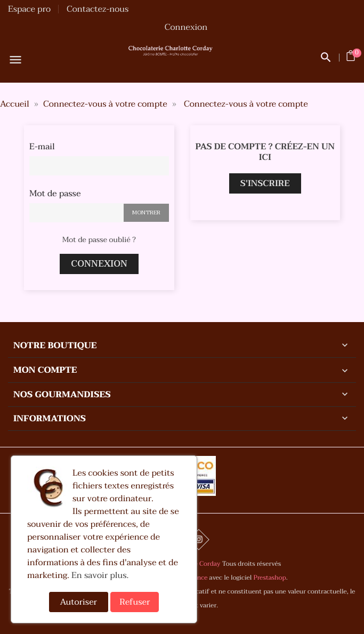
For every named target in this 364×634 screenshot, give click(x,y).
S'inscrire (265, 183)
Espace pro (29, 9)
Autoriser (79, 602)
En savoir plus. (100, 575)
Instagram (199, 540)
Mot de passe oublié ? (99, 240)
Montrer (146, 212)
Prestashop (270, 578)
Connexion (99, 264)
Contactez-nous (98, 9)
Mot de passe (55, 194)
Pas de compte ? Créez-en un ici (265, 152)
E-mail (42, 147)
